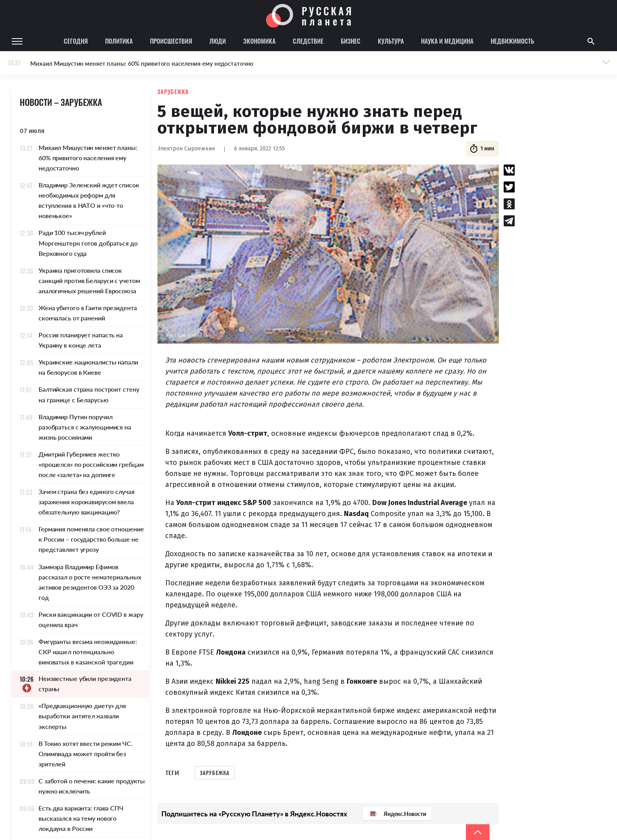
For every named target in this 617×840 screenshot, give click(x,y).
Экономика (259, 41)
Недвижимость (512, 41)
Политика (119, 41)
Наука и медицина (447, 41)
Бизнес (351, 41)
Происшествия (171, 41)
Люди (218, 41)
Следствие (308, 41)
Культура (391, 41)
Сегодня (76, 41)
